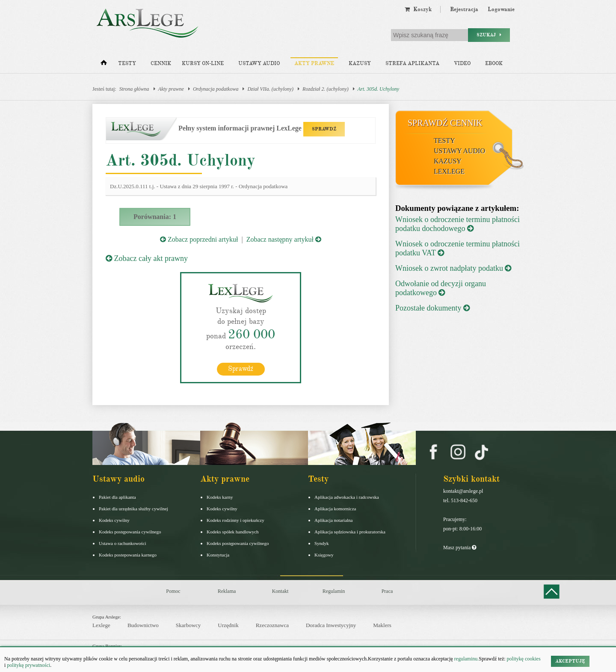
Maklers (382, 625)
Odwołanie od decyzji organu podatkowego (441, 288)
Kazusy (360, 64)
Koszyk (418, 9)
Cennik (161, 64)
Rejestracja (464, 9)
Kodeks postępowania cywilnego (130, 532)
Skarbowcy (188, 625)
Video (462, 64)
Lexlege (101, 625)
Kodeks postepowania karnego (128, 555)
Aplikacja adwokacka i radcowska (347, 497)
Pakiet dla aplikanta (117, 497)
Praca (387, 591)
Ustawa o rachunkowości (123, 543)
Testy (127, 64)
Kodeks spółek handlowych (233, 532)
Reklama (227, 591)
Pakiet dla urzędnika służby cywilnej (133, 509)
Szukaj (489, 35)
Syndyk (322, 543)
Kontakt (280, 591)
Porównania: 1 (155, 217)
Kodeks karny (220, 497)
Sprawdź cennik (445, 123)
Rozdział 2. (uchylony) (326, 89)
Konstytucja (218, 555)
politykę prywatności (28, 665)
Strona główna (134, 89)
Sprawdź (241, 369)
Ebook (494, 64)
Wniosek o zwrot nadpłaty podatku (453, 268)
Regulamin (334, 591)
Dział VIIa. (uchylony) (270, 89)
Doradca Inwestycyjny (331, 625)
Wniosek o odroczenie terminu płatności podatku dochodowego (458, 224)
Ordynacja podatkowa (216, 89)
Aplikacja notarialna (334, 520)
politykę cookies (524, 659)
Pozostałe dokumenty (432, 308)
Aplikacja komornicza (335, 509)
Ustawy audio (259, 64)
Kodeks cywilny (114, 520)
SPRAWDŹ (324, 129)
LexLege (449, 171)
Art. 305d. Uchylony (378, 89)
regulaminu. (466, 659)
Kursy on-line (203, 64)
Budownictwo (143, 625)
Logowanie (501, 9)
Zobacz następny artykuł (284, 239)
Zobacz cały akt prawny (147, 258)
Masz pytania (460, 548)
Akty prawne (314, 64)
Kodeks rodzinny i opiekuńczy (235, 520)
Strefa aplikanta (412, 64)
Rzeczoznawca (272, 625)
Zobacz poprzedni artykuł (199, 239)
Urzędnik (228, 625)
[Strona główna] (104, 65)
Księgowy (324, 555)
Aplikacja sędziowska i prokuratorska (350, 532)
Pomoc (173, 591)
